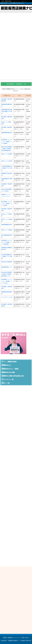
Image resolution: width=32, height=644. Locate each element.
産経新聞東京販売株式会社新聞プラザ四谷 (7, 111)
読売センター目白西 (7, 161)
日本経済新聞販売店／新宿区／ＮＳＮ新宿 (7, 256)
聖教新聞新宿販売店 (7, 133)
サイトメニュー (16, 1)
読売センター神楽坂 (7, 230)
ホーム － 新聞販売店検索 (9, 362)
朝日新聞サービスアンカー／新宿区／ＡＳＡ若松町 (7, 203)
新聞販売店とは (6, 365)
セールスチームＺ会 (7, 297)
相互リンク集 (6, 383)
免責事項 (10, 638)
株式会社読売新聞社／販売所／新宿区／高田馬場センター (7, 274)
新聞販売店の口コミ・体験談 (10, 369)
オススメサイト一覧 (8, 379)
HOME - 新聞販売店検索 (6, 1)
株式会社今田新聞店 (7, 262)
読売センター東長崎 (7, 154)
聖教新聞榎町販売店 (7, 225)
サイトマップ (17, 638)
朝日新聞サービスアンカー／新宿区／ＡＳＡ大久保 (7, 281)
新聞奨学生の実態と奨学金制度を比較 (13, 376)
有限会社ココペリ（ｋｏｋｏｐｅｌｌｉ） (7, 196)
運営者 (5, 638)
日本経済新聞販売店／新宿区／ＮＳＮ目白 (7, 168)
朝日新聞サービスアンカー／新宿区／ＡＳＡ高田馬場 (7, 242)
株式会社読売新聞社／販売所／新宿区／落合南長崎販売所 (7, 149)
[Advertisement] (16, 30)
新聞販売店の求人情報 (8, 372)
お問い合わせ (25, 638)
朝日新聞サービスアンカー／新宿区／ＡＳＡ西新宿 (7, 142)
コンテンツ (23, 1)
